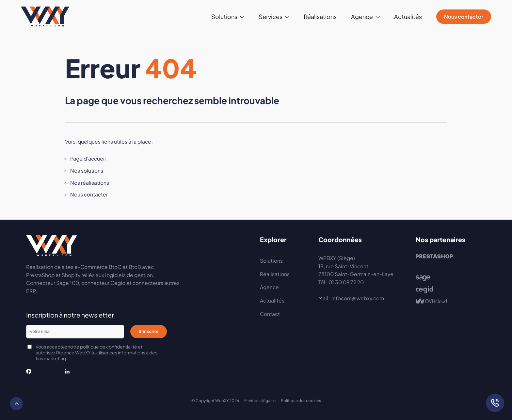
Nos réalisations (90, 183)
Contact (270, 314)
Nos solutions (87, 171)
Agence (362, 16)
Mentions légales (260, 401)
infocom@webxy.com (358, 298)
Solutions (224, 16)
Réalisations (320, 16)
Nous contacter (464, 16)
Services (271, 16)
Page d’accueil (88, 158)
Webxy (45, 17)
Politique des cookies (301, 401)
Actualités (408, 16)
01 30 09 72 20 (346, 282)
